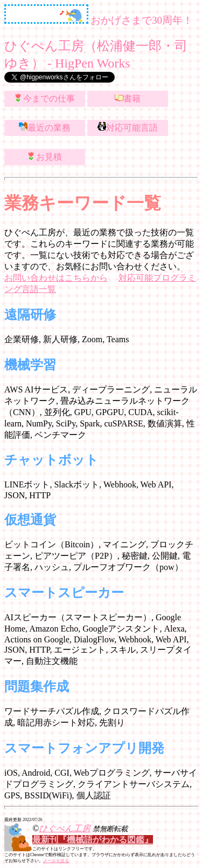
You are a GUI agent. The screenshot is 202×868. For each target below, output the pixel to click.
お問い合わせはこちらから (56, 278)
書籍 (128, 98)
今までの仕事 (45, 98)
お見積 (45, 156)
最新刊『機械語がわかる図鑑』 (93, 840)
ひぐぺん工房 (65, 828)
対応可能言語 (128, 127)
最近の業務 (45, 127)
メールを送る (56, 861)
